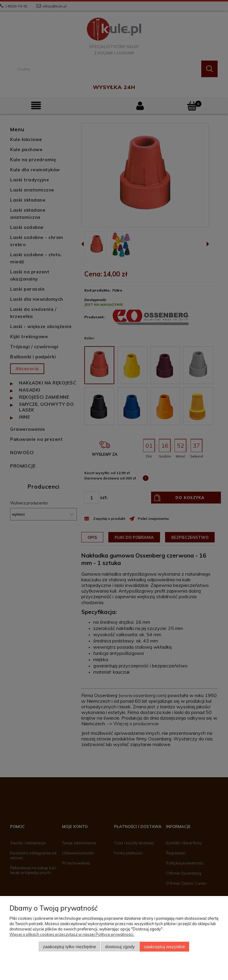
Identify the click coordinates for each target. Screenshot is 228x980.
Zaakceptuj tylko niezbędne (69, 947)
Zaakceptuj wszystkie (164, 947)
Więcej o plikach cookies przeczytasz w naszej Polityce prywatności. (72, 934)
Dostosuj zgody (120, 947)
